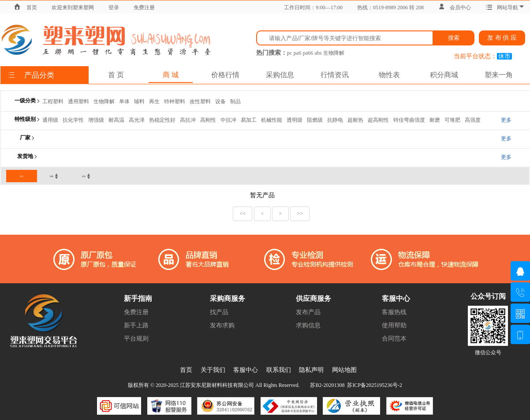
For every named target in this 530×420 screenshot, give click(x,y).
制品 (235, 101)
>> (300, 214)
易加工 (249, 120)
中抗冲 (228, 120)
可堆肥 (452, 120)
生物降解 (334, 53)
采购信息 (280, 75)
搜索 (454, 38)
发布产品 (308, 312)
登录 (114, 7)
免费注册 (144, 7)
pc (289, 53)
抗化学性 (73, 120)
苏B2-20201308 (327, 385)
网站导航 (505, 7)
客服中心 (246, 370)
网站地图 (344, 370)
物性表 (389, 75)
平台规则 (136, 339)
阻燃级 (315, 120)
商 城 (171, 75)
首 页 (116, 75)
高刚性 (208, 120)
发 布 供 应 (502, 38)
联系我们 (279, 370)
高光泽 (137, 120)
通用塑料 (78, 101)
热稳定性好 (162, 120)
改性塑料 (200, 101)
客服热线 (394, 312)
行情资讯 (335, 75)
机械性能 (272, 120)
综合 (22, 176)
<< (243, 214)
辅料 (139, 101)
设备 (220, 101)
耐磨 (435, 120)
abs (318, 53)
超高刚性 (378, 120)
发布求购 (222, 325)
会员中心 (455, 7)
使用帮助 (394, 325)
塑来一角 (499, 75)
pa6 (297, 53)
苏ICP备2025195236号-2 (375, 385)
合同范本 (394, 339)
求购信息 (308, 325)
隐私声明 (311, 370)
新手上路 (136, 325)
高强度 (473, 120)
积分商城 (444, 75)
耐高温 (116, 120)
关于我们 (213, 370)
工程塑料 (53, 101)
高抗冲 (188, 120)
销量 (52, 176)
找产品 (219, 312)
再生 (154, 101)
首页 (32, 7)
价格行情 (225, 75)
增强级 (96, 120)
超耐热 (355, 120)
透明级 (295, 120)
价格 (84, 176)
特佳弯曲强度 (409, 120)
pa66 (308, 53)
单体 (124, 101)
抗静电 (335, 120)
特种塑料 (175, 101)
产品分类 (31, 75)
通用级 (50, 120)
